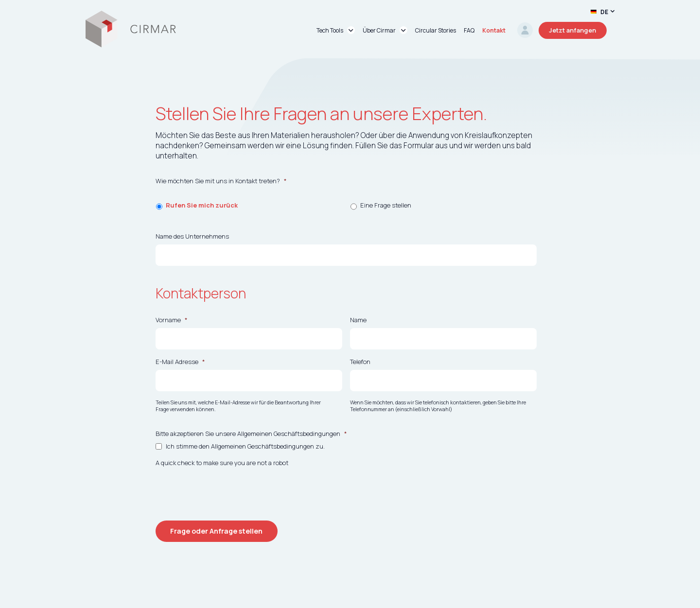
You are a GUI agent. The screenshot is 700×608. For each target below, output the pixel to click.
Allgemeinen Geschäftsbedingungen (262, 446)
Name (358, 320)
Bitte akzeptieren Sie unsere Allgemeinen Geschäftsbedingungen (251, 434)
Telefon (360, 362)
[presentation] (229, 490)
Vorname (171, 320)
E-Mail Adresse (180, 362)
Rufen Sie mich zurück (202, 205)
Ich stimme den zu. (245, 446)
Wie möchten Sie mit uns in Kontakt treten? (221, 181)
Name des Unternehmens (192, 236)
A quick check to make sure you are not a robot (222, 463)
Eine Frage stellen (386, 205)
